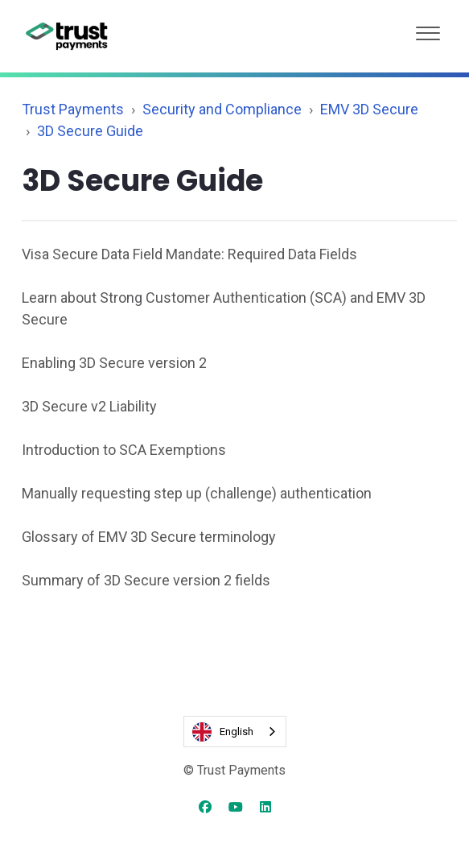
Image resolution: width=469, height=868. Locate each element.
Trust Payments (73, 109)
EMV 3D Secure (369, 109)
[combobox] (235, 732)
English (223, 732)
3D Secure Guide (90, 131)
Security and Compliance (222, 109)
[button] (428, 29)
